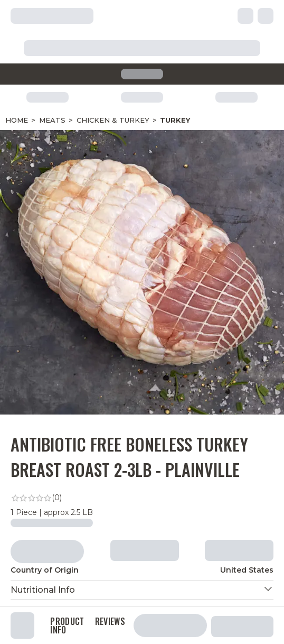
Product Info (67, 625)
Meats (52, 120)
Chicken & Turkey (113, 120)
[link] (142, 498)
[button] (142, 590)
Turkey (175, 120)
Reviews (110, 622)
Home (17, 120)
